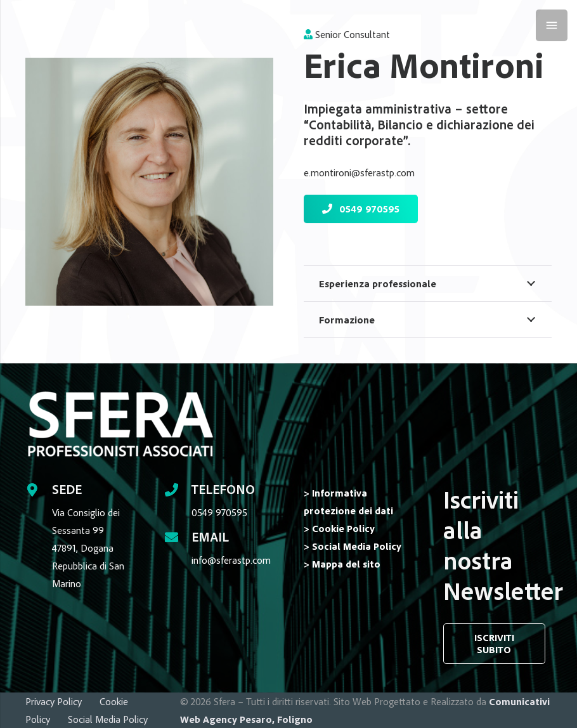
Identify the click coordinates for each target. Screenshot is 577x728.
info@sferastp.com (231, 560)
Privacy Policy (54, 701)
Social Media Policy (108, 719)
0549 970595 (219, 512)
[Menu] (552, 25)
